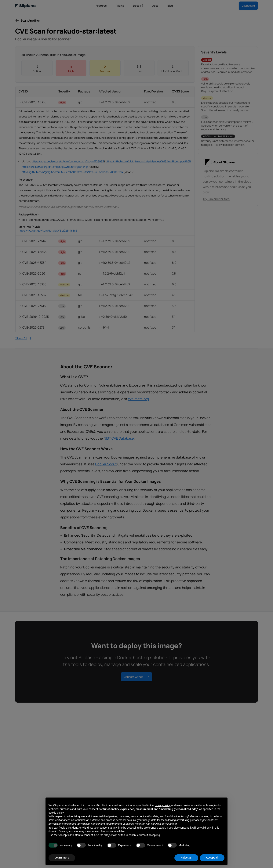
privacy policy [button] (162, 805)
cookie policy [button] (56, 813)
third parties (110, 816)
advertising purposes (189, 820)
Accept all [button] (212, 858)
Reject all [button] (186, 858)
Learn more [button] (62, 858)
